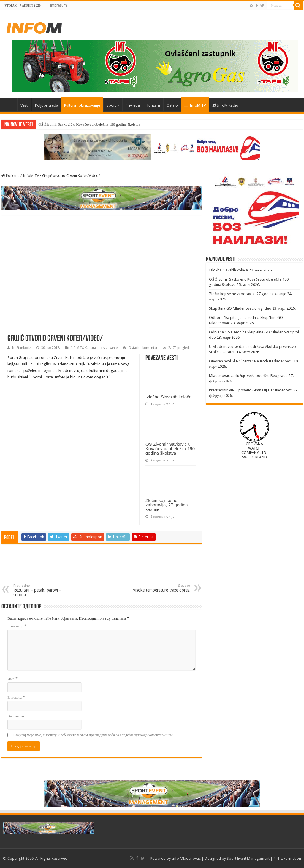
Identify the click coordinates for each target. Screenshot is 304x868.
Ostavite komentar (143, 348)
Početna (9, 105)
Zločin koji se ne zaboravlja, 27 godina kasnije (167, 505)
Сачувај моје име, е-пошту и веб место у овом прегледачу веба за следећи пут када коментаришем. (94, 735)
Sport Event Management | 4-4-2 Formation (264, 858)
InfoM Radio (225, 105)
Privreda (133, 105)
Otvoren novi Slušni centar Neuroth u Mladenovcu (251, 361)
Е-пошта (16, 697)
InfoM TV (195, 105)
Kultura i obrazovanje (82, 105)
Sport (111, 105)
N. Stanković (22, 348)
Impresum (58, 5)
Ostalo (172, 105)
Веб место (16, 716)
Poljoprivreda (47, 105)
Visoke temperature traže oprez (159, 588)
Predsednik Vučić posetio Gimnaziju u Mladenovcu (251, 390)
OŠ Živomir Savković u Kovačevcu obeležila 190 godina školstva (89, 124)
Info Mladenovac (186, 858)
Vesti (24, 105)
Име (12, 679)
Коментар (17, 626)
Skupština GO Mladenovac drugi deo (240, 308)
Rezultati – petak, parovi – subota (44, 590)
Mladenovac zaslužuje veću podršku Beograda (248, 376)
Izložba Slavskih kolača (168, 397)
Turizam (153, 105)
